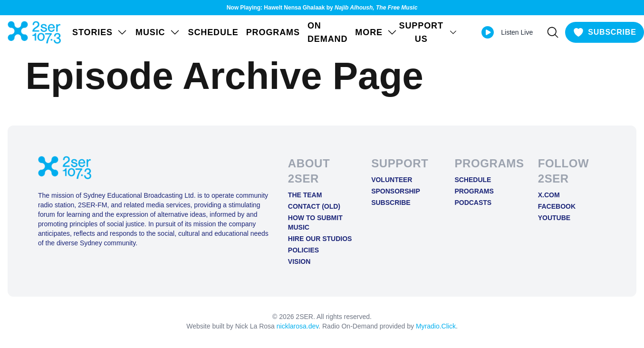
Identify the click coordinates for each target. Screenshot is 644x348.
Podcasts (473, 203)
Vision (299, 261)
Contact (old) (314, 206)
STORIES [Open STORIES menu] (100, 32)
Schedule (213, 32)
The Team (305, 195)
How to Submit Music (315, 222)
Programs (273, 32)
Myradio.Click (436, 326)
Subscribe (391, 203)
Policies (303, 250)
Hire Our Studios (320, 239)
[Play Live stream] (488, 32)
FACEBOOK (557, 206)
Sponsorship (396, 191)
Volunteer (392, 180)
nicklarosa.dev (298, 326)
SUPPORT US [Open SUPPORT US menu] (428, 32)
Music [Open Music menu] (158, 32)
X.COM (549, 195)
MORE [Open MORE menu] (376, 32)
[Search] (553, 32)
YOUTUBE (554, 218)
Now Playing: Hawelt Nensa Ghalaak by (322, 8)
